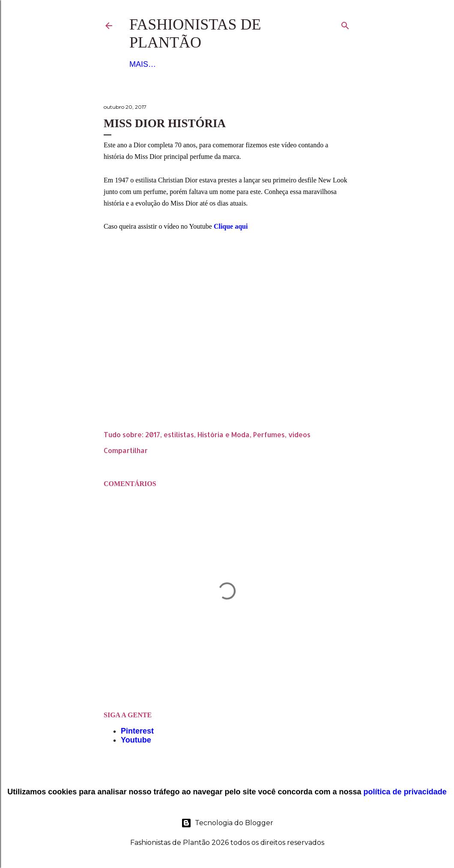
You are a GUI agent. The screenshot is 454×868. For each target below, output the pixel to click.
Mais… (272, 64)
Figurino (148, 64)
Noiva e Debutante (213, 64)
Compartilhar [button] (126, 450)
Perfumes (269, 434)
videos (299, 434)
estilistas (179, 434)
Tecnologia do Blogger (227, 823)
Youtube (136, 740)
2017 (153, 434)
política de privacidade (405, 792)
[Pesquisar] (345, 24)
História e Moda (224, 434)
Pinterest (137, 731)
